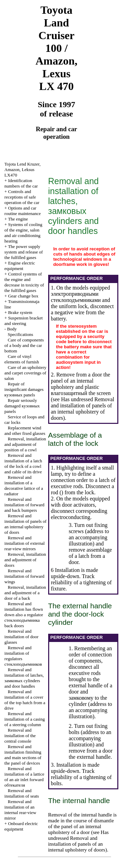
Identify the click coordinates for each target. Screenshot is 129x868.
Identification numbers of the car (21, 183)
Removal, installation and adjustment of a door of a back (25, 593)
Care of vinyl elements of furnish (22, 359)
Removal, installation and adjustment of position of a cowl (25, 444)
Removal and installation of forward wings (24, 576)
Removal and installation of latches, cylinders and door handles (24, 678)
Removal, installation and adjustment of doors (25, 560)
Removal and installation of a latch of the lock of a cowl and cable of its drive (23, 464)
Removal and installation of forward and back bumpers (24, 505)
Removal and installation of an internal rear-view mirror (20, 810)
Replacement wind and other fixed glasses (25, 431)
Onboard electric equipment (21, 826)
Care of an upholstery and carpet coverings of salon (25, 373)
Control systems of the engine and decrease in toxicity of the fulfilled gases (24, 282)
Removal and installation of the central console (20, 736)
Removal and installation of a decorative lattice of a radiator (24, 486)
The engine (18, 219)
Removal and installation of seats (22, 793)
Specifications (21, 334)
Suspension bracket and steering (24, 321)
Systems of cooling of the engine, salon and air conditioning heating (23, 233)
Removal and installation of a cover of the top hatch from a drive (25, 700)
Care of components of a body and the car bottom (24, 345)
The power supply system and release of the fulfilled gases (24, 252)
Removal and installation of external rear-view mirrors (25, 543)
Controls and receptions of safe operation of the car (22, 197)
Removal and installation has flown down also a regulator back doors (24, 615)
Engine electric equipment (20, 266)
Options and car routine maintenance (23, 211)
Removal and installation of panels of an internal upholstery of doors (25, 524)
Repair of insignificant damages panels (24, 389)
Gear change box (23, 296)
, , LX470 (23, 170)
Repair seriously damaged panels (22, 406)
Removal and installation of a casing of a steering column (25, 719)
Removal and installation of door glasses (21, 637)
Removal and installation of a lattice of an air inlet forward (24, 777)
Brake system (20, 312)
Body (12, 329)
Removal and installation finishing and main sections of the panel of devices (23, 755)
